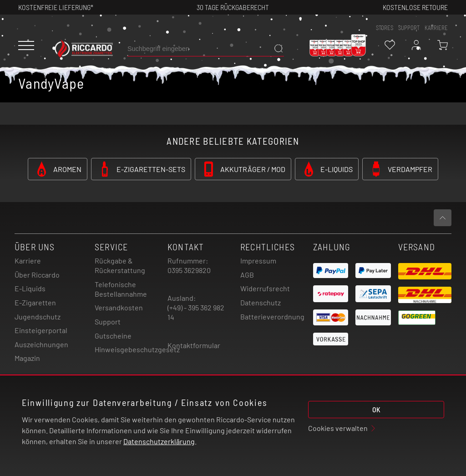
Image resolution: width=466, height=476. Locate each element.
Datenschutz (261, 302)
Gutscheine (113, 336)
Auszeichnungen (41, 344)
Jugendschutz (38, 316)
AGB (247, 275)
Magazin (27, 358)
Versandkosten (119, 307)
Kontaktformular (194, 345)
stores (385, 28)
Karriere (436, 28)
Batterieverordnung (272, 316)
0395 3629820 (189, 270)
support (409, 28)
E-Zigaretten (35, 302)
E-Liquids (30, 288)
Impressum (258, 261)
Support (108, 322)
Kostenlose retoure (415, 7)
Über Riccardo (37, 275)
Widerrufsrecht (265, 288)
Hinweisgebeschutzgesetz (137, 349)
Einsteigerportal (41, 330)
